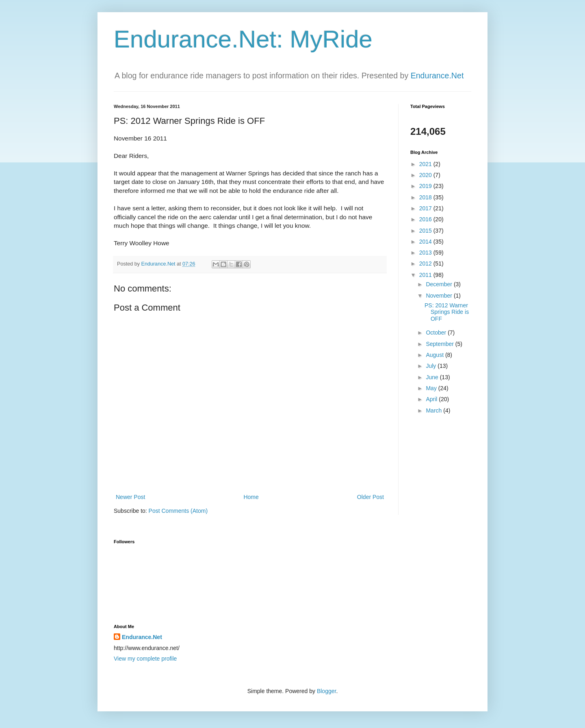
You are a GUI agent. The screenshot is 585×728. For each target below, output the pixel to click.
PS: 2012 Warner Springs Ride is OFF (447, 312)
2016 (426, 219)
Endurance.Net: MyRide (243, 39)
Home (251, 497)
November (440, 296)
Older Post (370, 497)
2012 (426, 264)
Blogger (326, 691)
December (440, 284)
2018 (426, 197)
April (432, 399)
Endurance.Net (437, 76)
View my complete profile (145, 659)
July (432, 366)
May (432, 388)
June (433, 377)
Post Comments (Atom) (178, 511)
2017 (426, 208)
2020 (426, 175)
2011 (426, 275)
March (434, 410)
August (435, 355)
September (440, 344)
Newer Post (130, 497)
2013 (426, 253)
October (437, 333)
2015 (426, 231)
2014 (426, 242)
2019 (426, 186)
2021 (426, 164)
